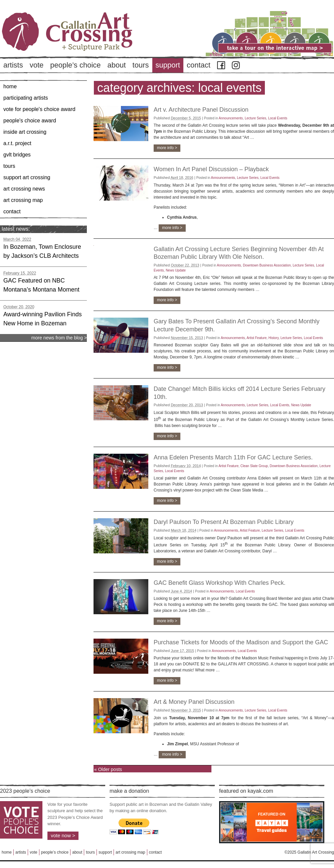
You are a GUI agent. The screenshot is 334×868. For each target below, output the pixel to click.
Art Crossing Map (23, 200)
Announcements (231, 118)
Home (10, 86)
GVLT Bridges (17, 155)
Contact (199, 65)
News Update (176, 270)
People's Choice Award (30, 121)
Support (168, 65)
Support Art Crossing (27, 177)
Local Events (278, 118)
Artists (13, 65)
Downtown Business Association (267, 265)
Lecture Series (256, 118)
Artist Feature (257, 338)
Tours (141, 65)
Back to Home (87, 43)
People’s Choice (75, 65)
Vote (37, 65)
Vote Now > (63, 835)
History (274, 338)
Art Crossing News (24, 189)
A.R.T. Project (17, 143)
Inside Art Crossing (25, 132)
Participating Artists (26, 98)
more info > (167, 148)
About (117, 65)
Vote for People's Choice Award (39, 109)
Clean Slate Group (254, 466)
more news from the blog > (59, 338)
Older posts (108, 769)
